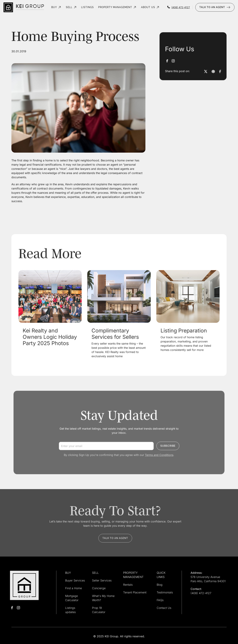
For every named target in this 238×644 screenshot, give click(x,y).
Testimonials (165, 592)
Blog (160, 585)
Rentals (128, 585)
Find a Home (74, 588)
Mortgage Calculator (72, 598)
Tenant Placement (135, 592)
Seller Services (102, 580)
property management (115, 7)
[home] (24, 7)
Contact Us (164, 608)
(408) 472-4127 (201, 593)
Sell (69, 7)
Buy (54, 7)
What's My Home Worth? (103, 598)
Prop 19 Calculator (99, 610)
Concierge (99, 588)
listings (87, 7)
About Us (148, 7)
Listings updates (70, 610)
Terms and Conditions (156, 453)
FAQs (160, 600)
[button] (56, 7)
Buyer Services (75, 580)
